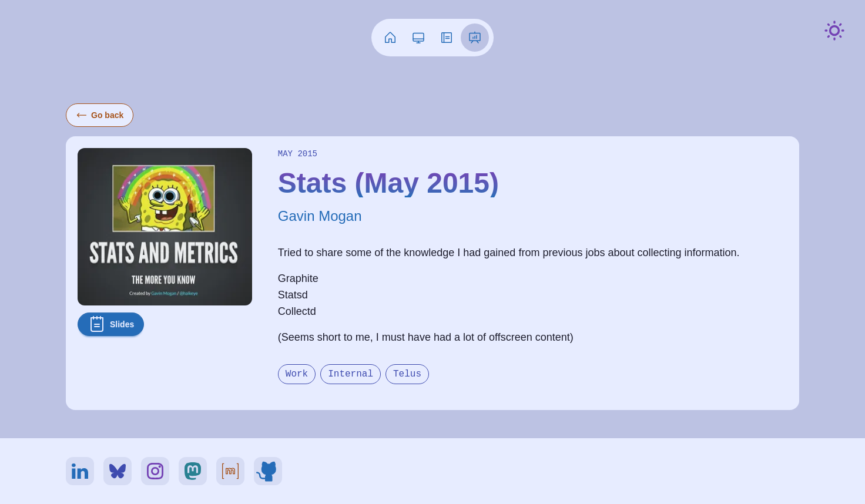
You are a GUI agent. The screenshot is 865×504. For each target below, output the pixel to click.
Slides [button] (111, 324)
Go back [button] (100, 115)
